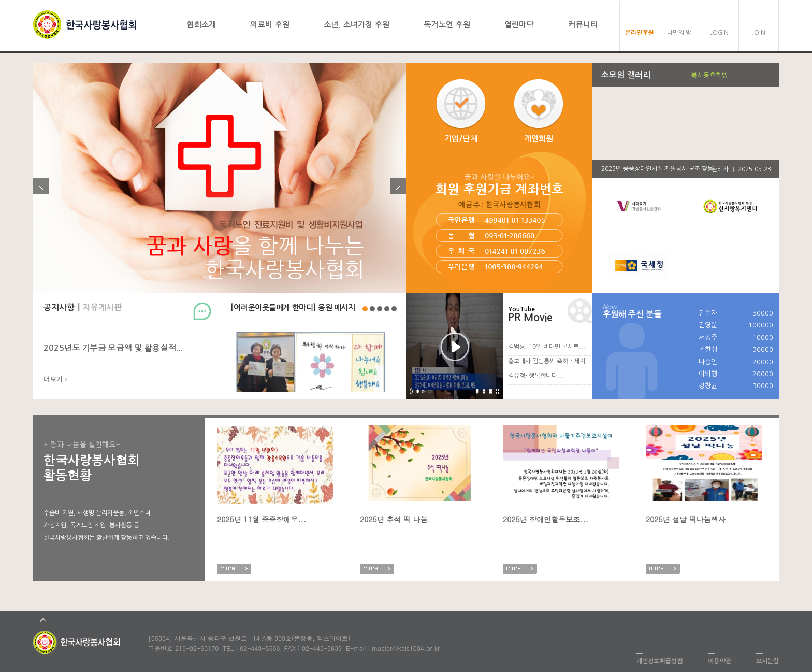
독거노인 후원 (447, 25)
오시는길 (767, 661)
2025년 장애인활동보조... (546, 519)
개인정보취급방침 (660, 661)
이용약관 (720, 661)
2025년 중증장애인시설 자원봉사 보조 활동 (657, 169)
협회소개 (201, 25)
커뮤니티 (583, 25)
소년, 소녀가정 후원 (357, 25)
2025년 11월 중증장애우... (262, 519)
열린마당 (519, 25)
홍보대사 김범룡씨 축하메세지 (547, 361)
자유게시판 (103, 308)
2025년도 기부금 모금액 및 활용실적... (113, 348)
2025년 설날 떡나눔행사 (686, 519)
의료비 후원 (270, 25)
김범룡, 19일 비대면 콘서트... (547, 347)
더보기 (53, 380)
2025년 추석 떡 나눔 (394, 519)
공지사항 (59, 308)
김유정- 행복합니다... (536, 376)
